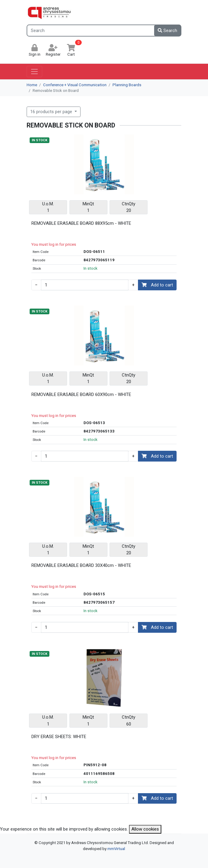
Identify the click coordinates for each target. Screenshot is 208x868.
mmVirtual (116, 849)
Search (167, 31)
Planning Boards (127, 85)
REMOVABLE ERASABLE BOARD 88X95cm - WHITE (81, 223)
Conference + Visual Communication (75, 85)
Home (32, 85)
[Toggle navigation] (35, 72)
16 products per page (52, 112)
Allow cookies (145, 829)
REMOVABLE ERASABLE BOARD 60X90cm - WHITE (81, 394)
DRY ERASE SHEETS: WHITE (59, 737)
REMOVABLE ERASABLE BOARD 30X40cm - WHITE (81, 565)
